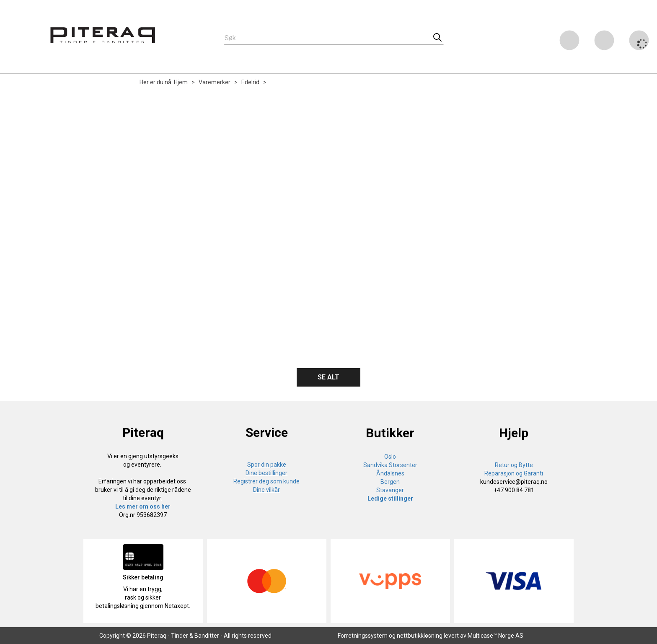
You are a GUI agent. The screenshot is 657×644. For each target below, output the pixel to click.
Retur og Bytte (514, 465)
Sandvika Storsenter (390, 465)
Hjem (181, 82)
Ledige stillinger (390, 499)
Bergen (390, 482)
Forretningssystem (363, 636)
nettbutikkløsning (420, 636)
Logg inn (604, 42)
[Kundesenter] (569, 40)
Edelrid (250, 82)
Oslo (390, 457)
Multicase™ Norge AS (495, 636)
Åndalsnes (390, 473)
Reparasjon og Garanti (514, 473)
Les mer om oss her (143, 506)
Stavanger (390, 490)
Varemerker (215, 82)
